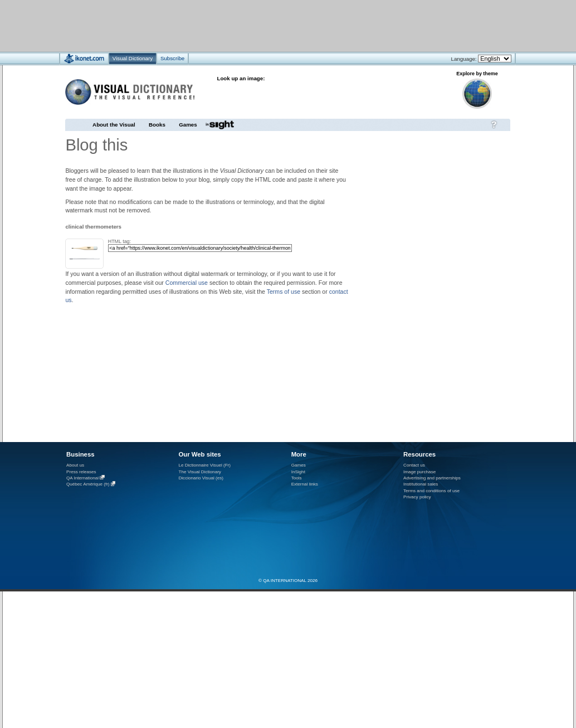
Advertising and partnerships (432, 478)
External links (305, 484)
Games (188, 125)
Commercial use (187, 283)
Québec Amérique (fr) (88, 485)
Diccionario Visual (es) (201, 478)
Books (157, 125)
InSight (298, 472)
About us (75, 465)
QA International (82, 478)
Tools (297, 478)
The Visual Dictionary (199, 472)
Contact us (414, 465)
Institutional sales (421, 484)
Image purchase (419, 472)
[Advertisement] (255, 25)
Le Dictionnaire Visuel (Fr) (204, 465)
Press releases (81, 472)
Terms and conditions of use (431, 491)
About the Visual (114, 125)
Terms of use (284, 292)
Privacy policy (417, 497)
